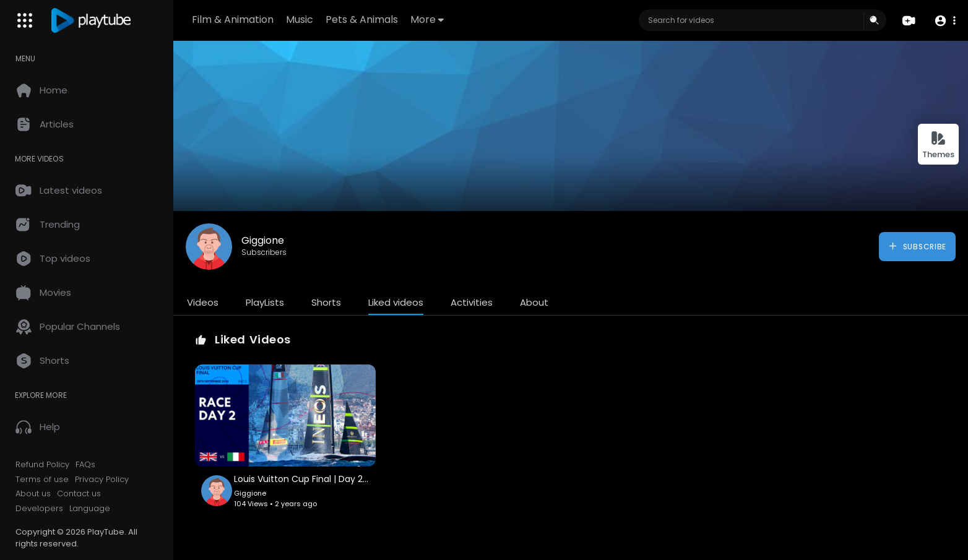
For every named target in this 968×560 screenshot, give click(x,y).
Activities (472, 302)
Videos (203, 302)
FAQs (85, 465)
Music (300, 19)
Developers (39, 509)
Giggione (263, 240)
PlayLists (265, 302)
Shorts (326, 302)
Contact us (79, 494)
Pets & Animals (362, 19)
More (427, 19)
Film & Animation (233, 19)
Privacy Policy (102, 480)
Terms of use (42, 480)
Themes (938, 145)
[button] (945, 21)
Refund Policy (42, 465)
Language (90, 509)
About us (33, 494)
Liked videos (396, 302)
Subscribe (917, 246)
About (534, 302)
